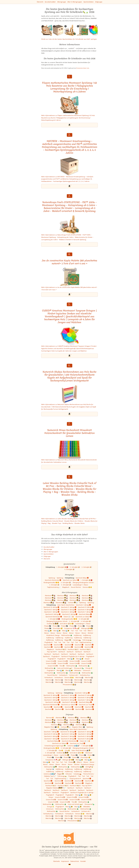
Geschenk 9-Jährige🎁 (70, 614)
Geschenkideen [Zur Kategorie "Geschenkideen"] (49, 554)
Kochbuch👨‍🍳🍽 (61, 649)
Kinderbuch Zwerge (53, 635)
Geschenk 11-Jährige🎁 (69, 607)
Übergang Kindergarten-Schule (83, 583)
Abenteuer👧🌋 (87, 598)
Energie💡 (89, 668)
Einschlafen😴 (58, 628)
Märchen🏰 (79, 678)
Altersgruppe (62, 2)
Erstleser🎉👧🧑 (53, 624)
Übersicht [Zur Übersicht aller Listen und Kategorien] (47, 559)
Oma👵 (67, 750)
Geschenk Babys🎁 (82, 578)
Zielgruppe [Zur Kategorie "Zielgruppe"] (47, 556)
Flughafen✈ (48, 642)
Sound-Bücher (76, 587)
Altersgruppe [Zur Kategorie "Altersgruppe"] (48, 549)
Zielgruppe (99, 2)
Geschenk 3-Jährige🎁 (69, 610)
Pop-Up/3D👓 (52, 652)
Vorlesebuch (63, 675)
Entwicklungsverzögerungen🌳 (55, 746)
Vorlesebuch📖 (85, 675)
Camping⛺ (77, 640)
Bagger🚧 (68, 640)
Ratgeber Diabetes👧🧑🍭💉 (56, 788)
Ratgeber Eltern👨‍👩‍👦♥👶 (52, 727)
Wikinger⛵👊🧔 (87, 628)
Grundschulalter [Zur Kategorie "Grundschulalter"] (49, 547)
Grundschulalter (50, 2)
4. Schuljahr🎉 (70, 569)
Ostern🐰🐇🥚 (69, 617)
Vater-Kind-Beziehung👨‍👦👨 (81, 750)
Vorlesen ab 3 (74, 675)
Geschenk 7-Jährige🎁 (85, 612)
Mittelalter (78, 670)
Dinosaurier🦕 (79, 668)
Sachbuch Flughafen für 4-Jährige (73, 656)
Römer (47, 633)
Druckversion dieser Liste (83, 68)
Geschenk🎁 (48, 645)
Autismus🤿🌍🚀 (73, 746)
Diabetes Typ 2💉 (50, 776)
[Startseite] (70, 838)
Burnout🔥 (50, 718)
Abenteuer (89, 753)
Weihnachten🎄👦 (51, 767)
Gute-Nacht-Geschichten (66, 605)
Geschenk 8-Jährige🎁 (53, 614)
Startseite (57, 861)
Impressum (65, 861)
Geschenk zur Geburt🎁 (71, 580)
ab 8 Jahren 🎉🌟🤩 (67, 624)
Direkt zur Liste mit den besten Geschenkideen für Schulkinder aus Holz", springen (69, 39)
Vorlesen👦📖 (73, 603)
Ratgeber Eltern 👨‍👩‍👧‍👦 (79, 727)
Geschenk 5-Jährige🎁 (52, 612)
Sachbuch (62, 652)
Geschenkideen (89, 2)
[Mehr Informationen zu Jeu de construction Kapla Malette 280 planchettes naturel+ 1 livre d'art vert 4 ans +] (69, 277)
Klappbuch (66, 587)
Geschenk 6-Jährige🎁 (69, 612)
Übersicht (40, 2)
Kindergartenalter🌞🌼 (51, 583)
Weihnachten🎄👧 (77, 767)
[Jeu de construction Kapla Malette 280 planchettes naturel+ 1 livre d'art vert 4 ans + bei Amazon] (69, 294)
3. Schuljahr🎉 (87, 567)
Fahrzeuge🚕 (87, 640)
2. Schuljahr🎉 (75, 567)
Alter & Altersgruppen (75, 2)
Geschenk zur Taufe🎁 (87, 705)
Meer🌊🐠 (48, 631)
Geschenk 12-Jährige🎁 (86, 607)
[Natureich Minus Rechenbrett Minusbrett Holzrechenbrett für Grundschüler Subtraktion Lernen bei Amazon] (69, 467)
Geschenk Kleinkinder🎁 (53, 580)
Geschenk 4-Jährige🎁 (85, 610)
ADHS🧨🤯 (89, 767)
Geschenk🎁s (58, 645)
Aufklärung (78, 635)
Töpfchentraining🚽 (54, 587)
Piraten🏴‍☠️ (48, 626)
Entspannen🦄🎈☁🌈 (72, 628)
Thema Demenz (88, 774)
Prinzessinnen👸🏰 (69, 685)
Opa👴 (61, 750)
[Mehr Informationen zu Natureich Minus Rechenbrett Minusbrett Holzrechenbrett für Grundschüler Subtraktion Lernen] (69, 450)
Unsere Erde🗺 (51, 661)
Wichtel (90, 633)
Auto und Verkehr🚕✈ (65, 668)
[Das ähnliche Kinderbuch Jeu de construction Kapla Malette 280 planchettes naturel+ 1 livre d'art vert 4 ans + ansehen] (82, 30)
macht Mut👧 (64, 755)
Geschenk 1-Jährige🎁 (83, 605)
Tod (72, 631)
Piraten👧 (72, 762)
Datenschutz (75, 861)
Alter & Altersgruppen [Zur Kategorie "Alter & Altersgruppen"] (51, 552)
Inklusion (69, 774)
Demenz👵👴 (87, 587)
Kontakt (83, 861)
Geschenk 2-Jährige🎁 (52, 610)
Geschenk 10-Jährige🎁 (51, 607)
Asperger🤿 (50, 769)
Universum (87, 670)
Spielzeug (52, 578)
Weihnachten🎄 (67, 635)
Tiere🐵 (62, 666)
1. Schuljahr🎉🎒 (62, 567)
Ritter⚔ (90, 631)
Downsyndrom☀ (75, 779)
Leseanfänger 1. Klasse (80, 585)
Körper (87, 659)
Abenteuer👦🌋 (50, 596)
